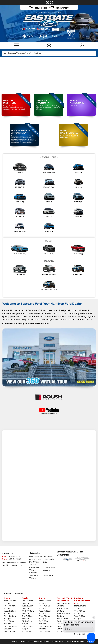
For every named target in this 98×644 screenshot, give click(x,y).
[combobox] (49, 53)
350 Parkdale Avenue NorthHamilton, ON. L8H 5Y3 (14, 564)
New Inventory (36, 557)
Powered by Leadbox (80, 641)
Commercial (48, 557)
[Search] (49, 53)
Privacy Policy (45, 641)
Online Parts (48, 559)
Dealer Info (48, 575)
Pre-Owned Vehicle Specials (34, 570)
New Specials (35, 559)
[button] (4, 74)
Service (46, 562)
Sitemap (15, 641)
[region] (49, 74)
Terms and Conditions (29, 641)
